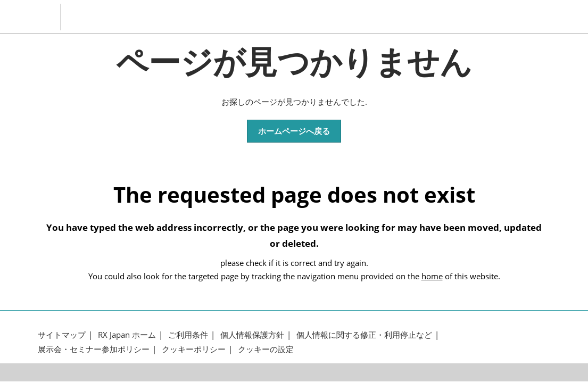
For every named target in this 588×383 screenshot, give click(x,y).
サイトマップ (62, 335)
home (432, 276)
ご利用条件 (188, 335)
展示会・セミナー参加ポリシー (94, 349)
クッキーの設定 (266, 349)
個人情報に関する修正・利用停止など (364, 335)
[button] (294, 131)
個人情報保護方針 (252, 335)
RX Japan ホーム (127, 335)
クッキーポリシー (194, 349)
